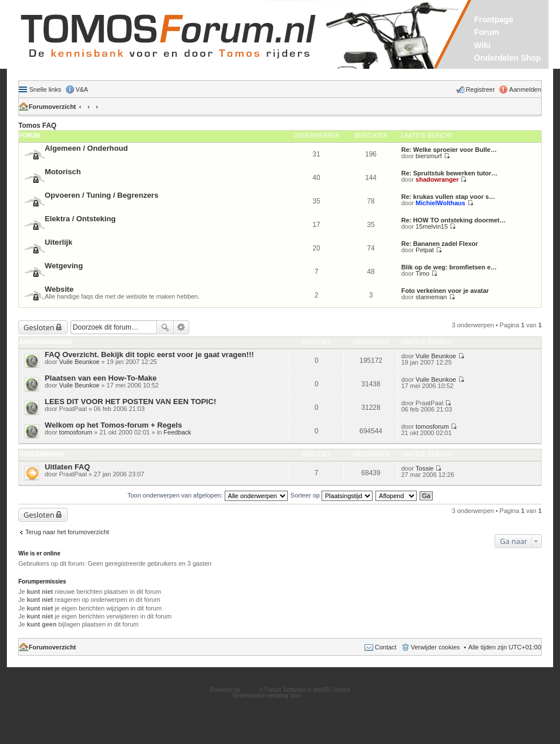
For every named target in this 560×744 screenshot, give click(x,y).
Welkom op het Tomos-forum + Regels (113, 425)
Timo (422, 273)
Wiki (482, 45)
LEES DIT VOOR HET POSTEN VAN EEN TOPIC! (130, 402)
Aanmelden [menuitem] (525, 89)
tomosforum (76, 432)
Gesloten (39, 327)
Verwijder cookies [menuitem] (436, 647)
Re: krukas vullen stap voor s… (448, 197)
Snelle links (45, 89)
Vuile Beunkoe (79, 362)
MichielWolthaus (440, 203)
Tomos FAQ (37, 126)
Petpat (425, 250)
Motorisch (63, 172)
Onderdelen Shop (508, 58)
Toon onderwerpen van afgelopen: (207, 495)
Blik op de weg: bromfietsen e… (449, 267)
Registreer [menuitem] (481, 89)
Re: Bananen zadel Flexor (440, 244)
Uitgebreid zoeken (181, 327)
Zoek (165, 327)
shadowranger (437, 179)
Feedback (177, 432)
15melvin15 (432, 226)
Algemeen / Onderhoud (86, 148)
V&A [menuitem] (82, 89)
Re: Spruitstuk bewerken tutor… (449, 173)
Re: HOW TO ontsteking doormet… (454, 220)
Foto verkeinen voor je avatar (445, 291)
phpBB (250, 690)
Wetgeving (64, 266)
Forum (487, 32)
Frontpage (494, 19)
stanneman (431, 297)
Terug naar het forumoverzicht (67, 532)
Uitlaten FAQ (67, 467)
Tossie (424, 468)
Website (59, 289)
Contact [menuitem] (386, 647)
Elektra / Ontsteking (80, 219)
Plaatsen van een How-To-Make (101, 378)
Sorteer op (332, 495)
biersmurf (429, 156)
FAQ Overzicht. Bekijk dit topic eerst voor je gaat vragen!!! (149, 355)
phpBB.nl (314, 696)
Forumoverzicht (52, 107)
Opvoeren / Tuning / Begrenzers (101, 195)
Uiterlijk (58, 242)
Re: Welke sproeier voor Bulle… (449, 150)
